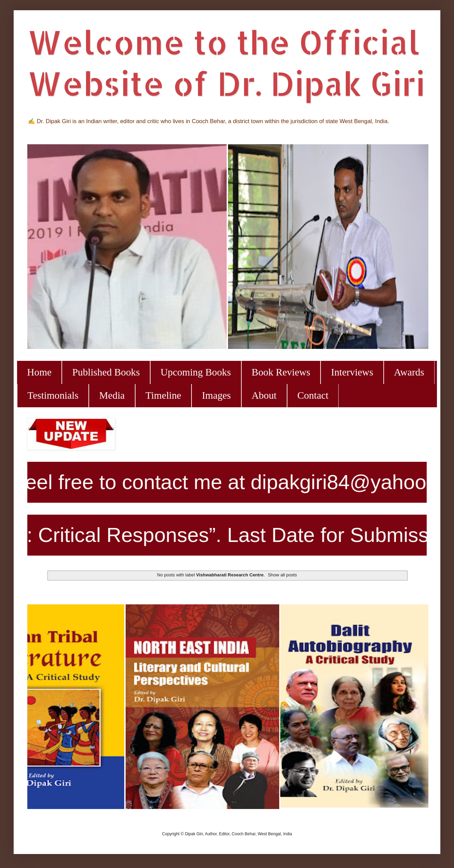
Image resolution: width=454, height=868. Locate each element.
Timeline (163, 395)
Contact (313, 395)
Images (217, 395)
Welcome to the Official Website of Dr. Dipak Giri (226, 62)
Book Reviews (281, 372)
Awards (409, 372)
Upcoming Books (196, 372)
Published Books (106, 372)
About (264, 395)
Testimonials (53, 395)
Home (39, 372)
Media (112, 395)
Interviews (352, 372)
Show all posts (282, 575)
